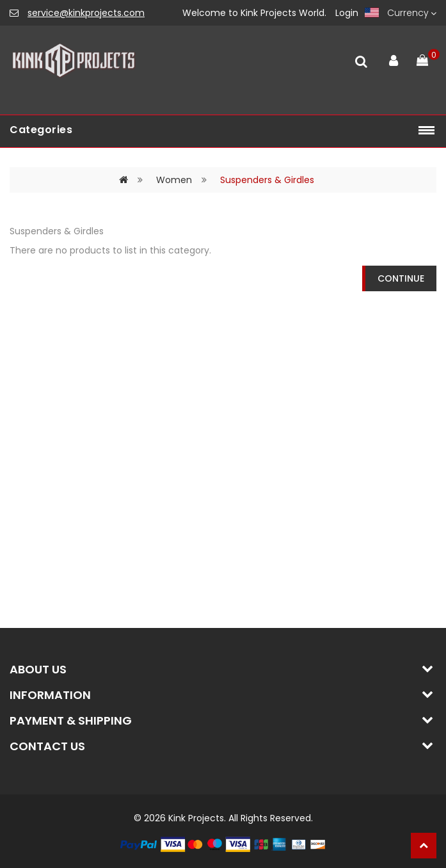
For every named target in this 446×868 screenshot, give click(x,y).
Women (174, 180)
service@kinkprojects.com (86, 13)
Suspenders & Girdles (267, 180)
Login (347, 13)
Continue (401, 278)
